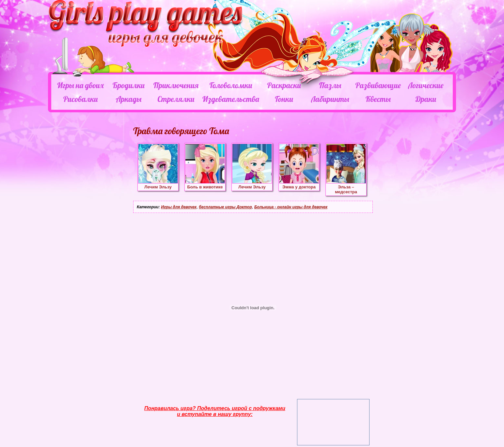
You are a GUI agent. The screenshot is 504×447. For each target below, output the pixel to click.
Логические (426, 85)
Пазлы (330, 85)
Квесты (378, 99)
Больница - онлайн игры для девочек (291, 207)
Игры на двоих (80, 85)
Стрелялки (176, 99)
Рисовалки (80, 99)
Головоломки (231, 85)
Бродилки (129, 85)
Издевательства (231, 99)
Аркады (129, 99)
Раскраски (284, 85)
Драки (426, 99)
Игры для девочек (179, 207)
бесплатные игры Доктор (225, 207)
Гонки (284, 99)
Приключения (176, 85)
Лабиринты (330, 99)
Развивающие (378, 85)
